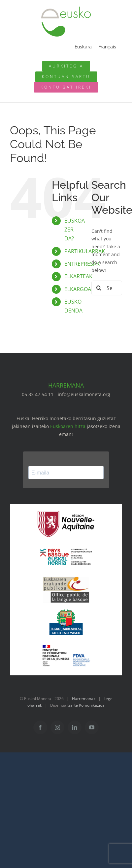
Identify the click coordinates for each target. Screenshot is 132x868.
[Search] (99, 288)
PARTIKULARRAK (85, 251)
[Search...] (107, 288)
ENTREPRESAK (82, 264)
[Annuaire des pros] (66, 66)
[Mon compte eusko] (66, 77)
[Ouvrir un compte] (66, 87)
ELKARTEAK (78, 276)
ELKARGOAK (79, 289)
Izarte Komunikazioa (86, 705)
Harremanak (84, 699)
